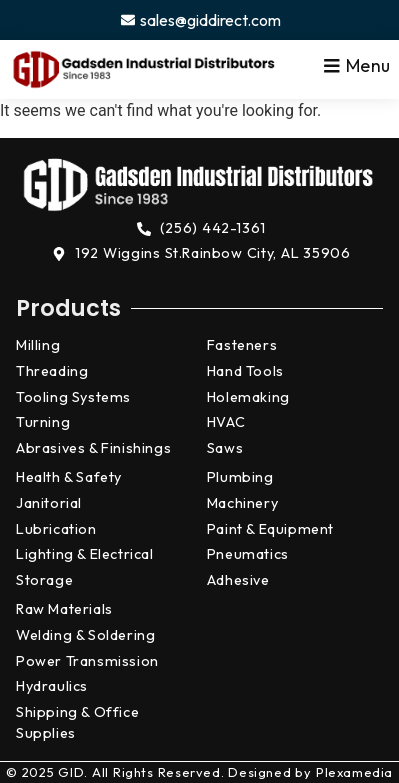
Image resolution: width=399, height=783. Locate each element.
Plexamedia (354, 772)
